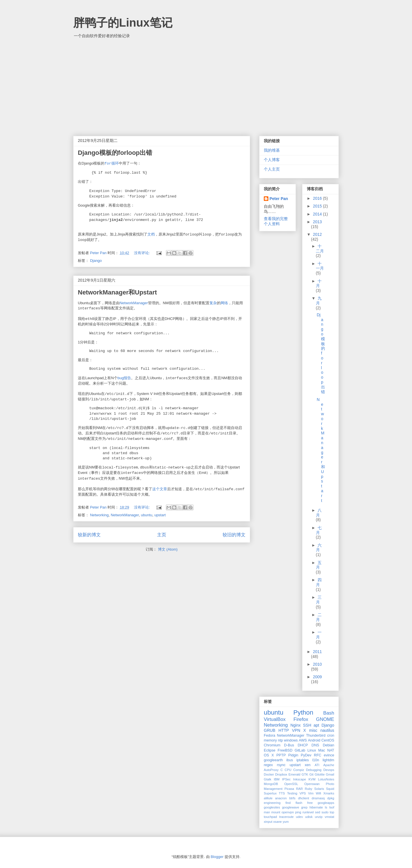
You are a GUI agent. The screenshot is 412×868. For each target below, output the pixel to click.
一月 (319, 635)
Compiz (299, 770)
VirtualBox (275, 719)
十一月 (320, 266)
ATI (317, 765)
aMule (268, 798)
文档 (151, 234)
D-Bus (289, 745)
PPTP (281, 755)
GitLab (300, 750)
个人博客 (272, 160)
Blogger (217, 857)
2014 (318, 214)
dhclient (304, 798)
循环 (111, 163)
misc (313, 730)
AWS (303, 740)
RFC (318, 755)
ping (298, 812)
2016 (318, 198)
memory (270, 740)
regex (268, 765)
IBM (277, 779)
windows (291, 740)
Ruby (308, 789)
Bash (329, 713)
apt (316, 725)
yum (286, 822)
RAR (300, 789)
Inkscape (300, 779)
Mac (322, 750)
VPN (296, 730)
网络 (224, 303)
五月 (319, 565)
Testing (292, 793)
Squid (330, 789)
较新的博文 (89, 535)
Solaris (319, 789)
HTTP (284, 730)
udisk (309, 817)
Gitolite (320, 774)
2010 (317, 664)
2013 (317, 222)
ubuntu (146, 515)
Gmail (330, 774)
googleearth (273, 760)
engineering (272, 803)
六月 (319, 548)
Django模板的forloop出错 (115, 153)
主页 (162, 535)
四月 (319, 582)
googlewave (291, 807)
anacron (281, 798)
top (332, 812)
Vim (311, 793)
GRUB (270, 730)
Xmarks (329, 793)
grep (304, 807)
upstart (160, 515)
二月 (319, 617)
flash (299, 803)
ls (326, 807)
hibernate (316, 807)
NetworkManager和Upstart (117, 292)
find (288, 803)
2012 (317, 234)
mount (276, 812)
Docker (269, 774)
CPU (288, 770)
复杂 (213, 303)
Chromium (272, 745)
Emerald (294, 774)
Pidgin (293, 755)
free (310, 803)
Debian (328, 745)
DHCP (303, 745)
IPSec (286, 779)
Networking (99, 515)
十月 (319, 283)
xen (308, 765)
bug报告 (124, 378)
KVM (312, 779)
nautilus (327, 730)
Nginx (296, 725)
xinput (268, 822)
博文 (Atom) (168, 549)
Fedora (270, 735)
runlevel (308, 812)
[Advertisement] (206, 84)
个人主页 (272, 169)
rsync (281, 765)
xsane (278, 822)
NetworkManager (134, 303)
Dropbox (281, 774)
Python (303, 712)
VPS (303, 793)
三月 (319, 600)
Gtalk (268, 779)
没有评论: (142, 253)
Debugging (314, 770)
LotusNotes (326, 779)
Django (96, 261)
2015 (318, 206)
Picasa (289, 789)
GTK (305, 774)
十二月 (320, 249)
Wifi (319, 793)
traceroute (286, 817)
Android (314, 740)
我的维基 (272, 150)
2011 (317, 652)
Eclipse (270, 750)
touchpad (270, 817)
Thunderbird (316, 735)
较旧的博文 (234, 535)
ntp (280, 740)
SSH (307, 725)
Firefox (301, 719)
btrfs (292, 798)
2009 (317, 677)
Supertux (270, 793)
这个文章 (160, 489)
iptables (303, 760)
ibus (290, 760)
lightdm (328, 760)
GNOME (325, 719)
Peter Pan (279, 199)
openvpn (288, 812)
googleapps (326, 803)
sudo (325, 812)
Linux (312, 750)
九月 (319, 301)
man (267, 812)
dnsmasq (318, 798)
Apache (329, 765)
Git (311, 774)
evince (329, 755)
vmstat (329, 817)
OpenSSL (291, 784)
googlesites (272, 807)
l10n (316, 760)
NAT (331, 750)
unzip (319, 817)
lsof (332, 807)
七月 (319, 530)
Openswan (312, 784)
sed (318, 812)
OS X (269, 755)
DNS (315, 745)
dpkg (331, 798)
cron (331, 735)
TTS (282, 793)
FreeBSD (285, 750)
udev (299, 817)
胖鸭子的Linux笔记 (123, 23)
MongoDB (271, 784)
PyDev (306, 755)
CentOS (328, 740)
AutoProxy (271, 770)
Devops (329, 770)
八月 (319, 513)
